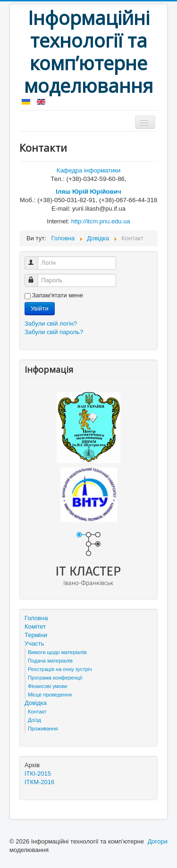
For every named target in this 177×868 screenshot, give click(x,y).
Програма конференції (55, 678)
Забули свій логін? (51, 323)
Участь (34, 643)
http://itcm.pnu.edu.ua (101, 221)
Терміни (36, 635)
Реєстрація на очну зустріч (60, 669)
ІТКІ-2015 (38, 774)
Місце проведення (50, 695)
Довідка (36, 703)
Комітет (35, 626)
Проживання (43, 729)
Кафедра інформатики (88, 170)
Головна (36, 618)
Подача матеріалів (50, 661)
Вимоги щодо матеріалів (57, 652)
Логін (36, 259)
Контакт (37, 712)
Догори (158, 841)
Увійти (40, 308)
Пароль (36, 276)
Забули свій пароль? (54, 332)
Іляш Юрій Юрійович (88, 192)
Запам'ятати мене (58, 295)
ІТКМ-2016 (39, 782)
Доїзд (34, 720)
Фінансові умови (47, 686)
